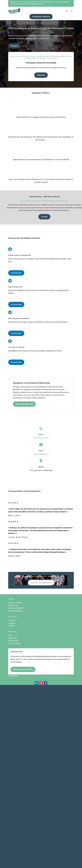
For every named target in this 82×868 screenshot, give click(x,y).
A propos (14, 46)
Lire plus (44, 217)
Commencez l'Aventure (41, 17)
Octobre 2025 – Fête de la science (44, 197)
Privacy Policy (13, 641)
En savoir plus (16, 273)
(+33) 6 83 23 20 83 (41, 438)
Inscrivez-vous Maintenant (41, 583)
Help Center (13, 638)
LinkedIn (11, 626)
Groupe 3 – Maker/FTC (17, 608)
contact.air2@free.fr (41, 454)
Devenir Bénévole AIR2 (24, 404)
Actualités (50, 201)
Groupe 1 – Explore (15, 603)
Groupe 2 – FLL (14, 605)
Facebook (12, 620)
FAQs (10, 635)
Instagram (12, 623)
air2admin (28, 201)
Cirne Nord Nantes (15, 611)
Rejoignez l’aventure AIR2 (23, 669)
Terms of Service (15, 643)
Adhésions (41, 75)
